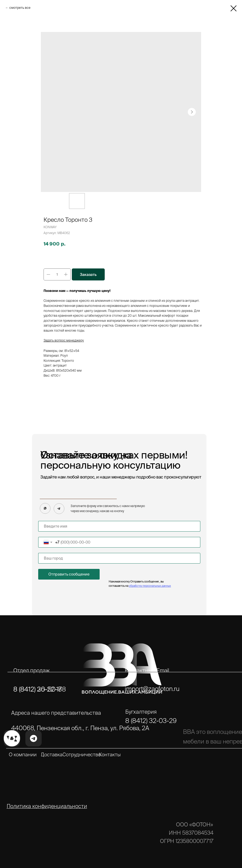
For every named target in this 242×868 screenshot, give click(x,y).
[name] (119, 526)
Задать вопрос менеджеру (64, 340)
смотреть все (20, 8)
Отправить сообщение (69, 574)
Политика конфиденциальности (47, 806)
